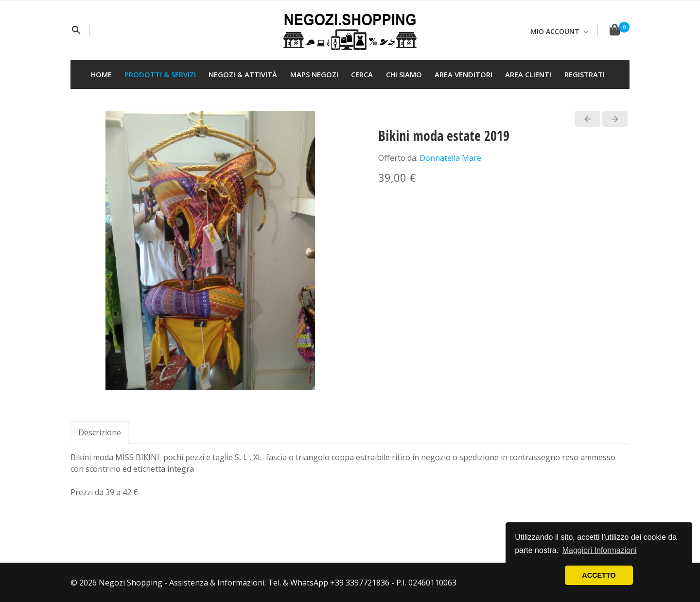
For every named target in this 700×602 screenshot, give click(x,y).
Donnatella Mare (450, 158)
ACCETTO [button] (599, 575)
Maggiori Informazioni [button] (600, 550)
